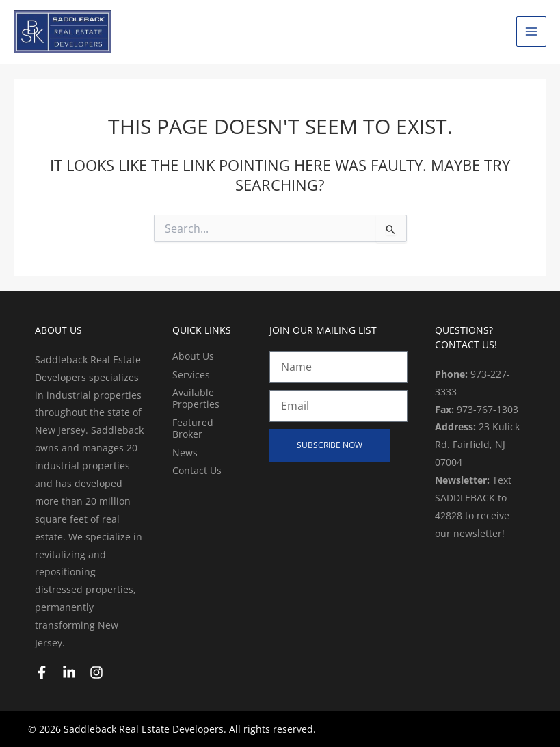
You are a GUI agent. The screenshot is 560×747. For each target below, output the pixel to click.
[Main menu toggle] (531, 31)
